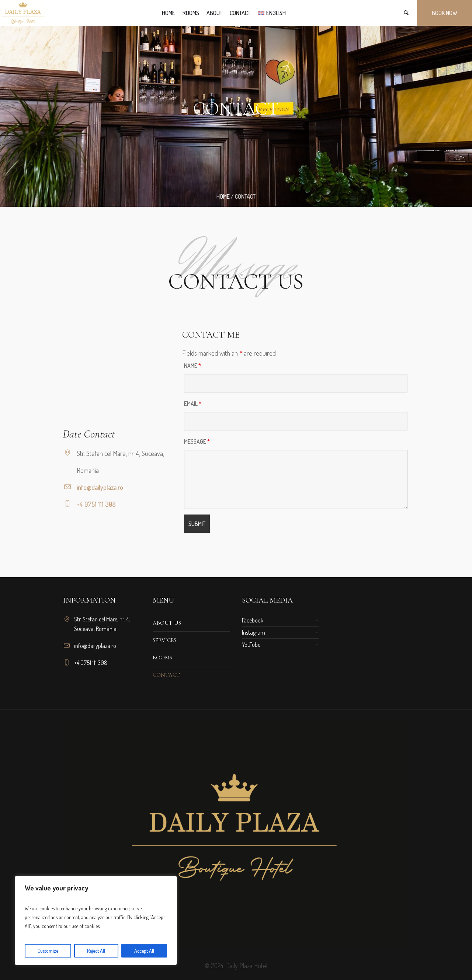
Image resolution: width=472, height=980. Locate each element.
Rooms (162, 658)
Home (223, 196)
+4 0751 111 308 (96, 504)
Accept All (144, 951)
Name (192, 366)
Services (164, 640)
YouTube (251, 645)
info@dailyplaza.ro (100, 487)
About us (167, 623)
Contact (166, 675)
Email (193, 404)
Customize (48, 951)
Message (197, 442)
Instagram (254, 632)
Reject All (96, 951)
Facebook (253, 620)
